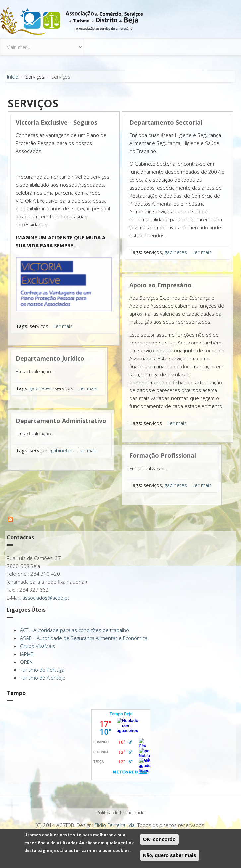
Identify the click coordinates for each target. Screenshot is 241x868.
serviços (39, 326)
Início (13, 77)
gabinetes (41, 388)
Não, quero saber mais (170, 856)
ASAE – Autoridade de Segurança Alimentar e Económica (84, 638)
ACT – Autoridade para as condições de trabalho (74, 630)
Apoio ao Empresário (160, 285)
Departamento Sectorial (166, 122)
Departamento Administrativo (61, 421)
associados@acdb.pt (46, 598)
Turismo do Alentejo (43, 678)
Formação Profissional (163, 455)
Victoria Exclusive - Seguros (57, 122)
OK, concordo (159, 840)
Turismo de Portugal (43, 670)
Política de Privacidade (120, 813)
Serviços (35, 77)
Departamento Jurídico (50, 358)
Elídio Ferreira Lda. (115, 825)
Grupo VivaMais (37, 646)
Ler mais (63, 326)
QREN (26, 662)
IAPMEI (27, 654)
